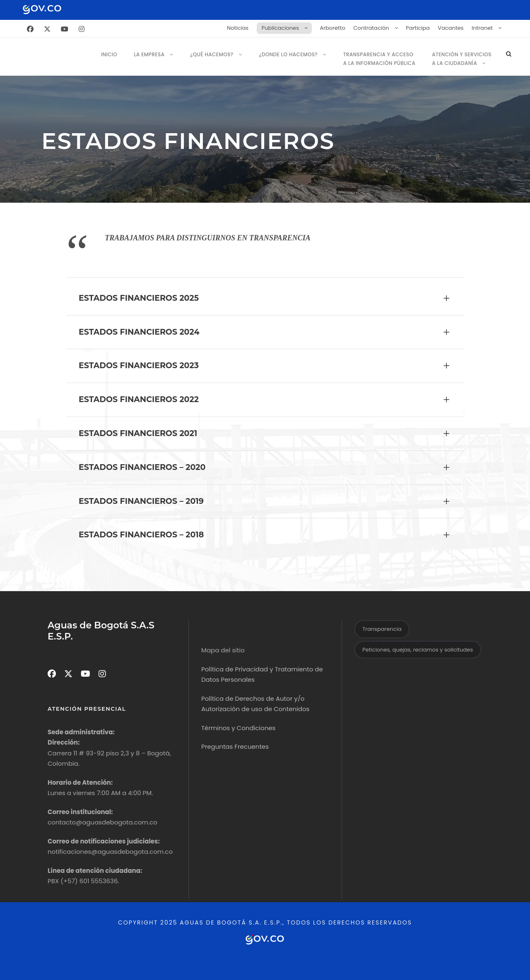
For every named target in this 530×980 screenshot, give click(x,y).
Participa (418, 28)
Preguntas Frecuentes (235, 746)
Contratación (371, 28)
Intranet (482, 28)
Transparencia (382, 629)
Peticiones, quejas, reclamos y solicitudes (418, 650)
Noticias (238, 28)
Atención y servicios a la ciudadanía (462, 59)
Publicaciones (280, 28)
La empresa (149, 54)
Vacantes (450, 28)
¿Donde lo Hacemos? (288, 54)
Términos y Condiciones (238, 728)
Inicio (109, 54)
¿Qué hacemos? (212, 54)
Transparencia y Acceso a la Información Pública (379, 59)
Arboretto (332, 28)
